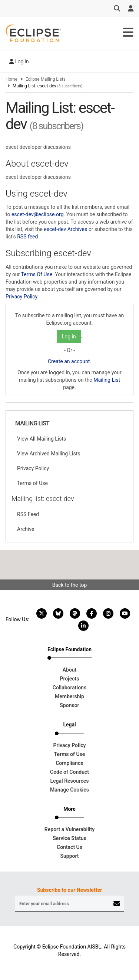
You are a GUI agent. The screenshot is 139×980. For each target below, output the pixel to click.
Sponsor (69, 705)
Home (11, 79)
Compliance (69, 763)
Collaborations (69, 688)
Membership (69, 696)
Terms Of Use (37, 274)
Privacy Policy (21, 297)
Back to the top (70, 585)
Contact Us (69, 847)
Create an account (69, 361)
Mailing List (107, 380)
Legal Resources (69, 781)
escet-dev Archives (65, 229)
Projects (69, 679)
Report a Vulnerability (69, 829)
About (70, 670)
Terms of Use (32, 483)
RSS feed (27, 237)
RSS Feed (28, 514)
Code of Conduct (69, 772)
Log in (19, 61)
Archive (26, 529)
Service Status (69, 838)
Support (69, 856)
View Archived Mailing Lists (49, 454)
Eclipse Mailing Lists (46, 79)
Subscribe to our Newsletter (69, 890)
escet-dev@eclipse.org (38, 214)
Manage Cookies (69, 790)
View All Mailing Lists (42, 439)
